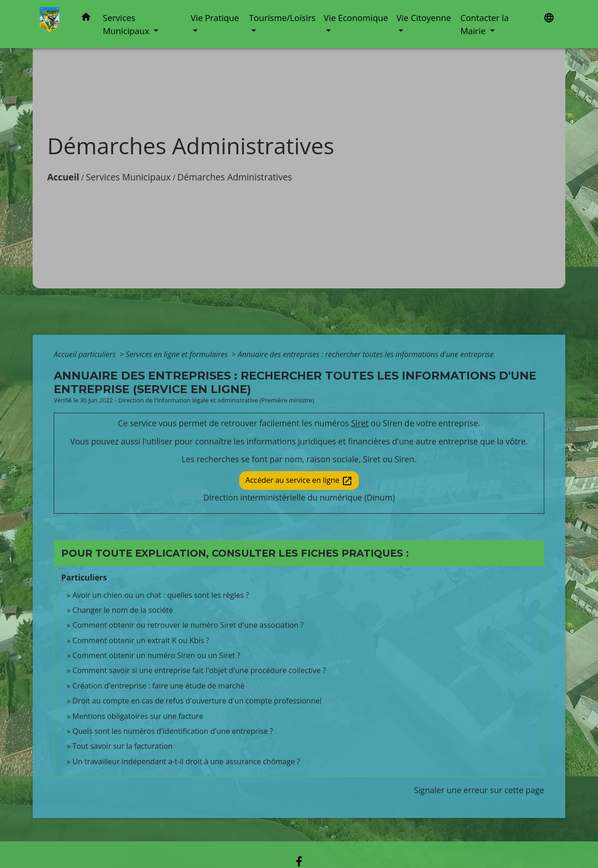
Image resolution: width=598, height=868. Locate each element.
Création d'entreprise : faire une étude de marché (158, 686)
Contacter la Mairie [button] (484, 24)
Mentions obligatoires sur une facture (138, 716)
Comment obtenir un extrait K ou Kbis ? (141, 640)
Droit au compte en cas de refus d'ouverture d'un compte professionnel (197, 701)
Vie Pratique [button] (215, 18)
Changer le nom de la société (123, 610)
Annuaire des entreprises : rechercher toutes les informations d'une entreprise (366, 354)
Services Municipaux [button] (127, 24)
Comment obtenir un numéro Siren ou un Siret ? (156, 655)
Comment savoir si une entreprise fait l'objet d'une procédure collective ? (199, 670)
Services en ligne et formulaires (178, 354)
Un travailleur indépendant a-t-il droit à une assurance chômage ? (186, 761)
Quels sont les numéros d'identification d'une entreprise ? (173, 731)
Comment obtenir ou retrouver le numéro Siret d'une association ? (188, 625)
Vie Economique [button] (356, 18)
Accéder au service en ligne (299, 481)
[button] (86, 18)
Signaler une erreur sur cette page (479, 790)
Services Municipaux (128, 177)
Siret (360, 423)
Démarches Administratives (235, 177)
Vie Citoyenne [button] (424, 18)
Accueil (63, 177)
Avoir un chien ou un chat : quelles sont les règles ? (161, 595)
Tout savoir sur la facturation (122, 746)
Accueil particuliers (86, 354)
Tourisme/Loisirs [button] (282, 18)
